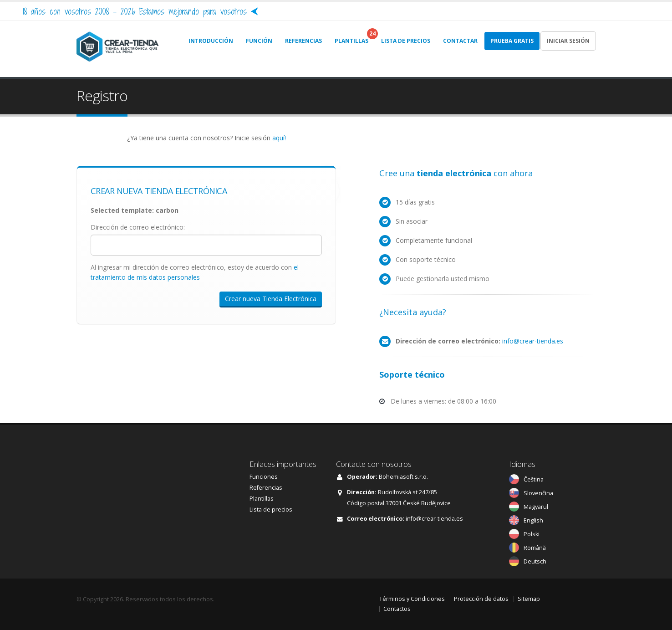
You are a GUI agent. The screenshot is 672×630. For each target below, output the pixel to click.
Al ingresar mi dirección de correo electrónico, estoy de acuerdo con (195, 272)
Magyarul (536, 507)
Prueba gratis (512, 41)
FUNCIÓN (259, 41)
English (533, 520)
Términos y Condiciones (412, 599)
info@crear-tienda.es (533, 341)
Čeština (534, 479)
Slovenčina (538, 493)
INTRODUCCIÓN (211, 41)
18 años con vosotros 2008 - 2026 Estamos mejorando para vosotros (135, 11)
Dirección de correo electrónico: (138, 227)
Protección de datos (481, 599)
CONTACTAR (460, 41)
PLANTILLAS (351, 41)
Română (535, 548)
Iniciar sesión (568, 41)
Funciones (264, 477)
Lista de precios (271, 510)
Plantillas (262, 499)
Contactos (397, 609)
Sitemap (529, 599)
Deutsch (535, 561)
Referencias (266, 488)
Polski (532, 534)
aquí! (279, 138)
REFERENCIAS (303, 41)
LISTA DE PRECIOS (406, 41)
